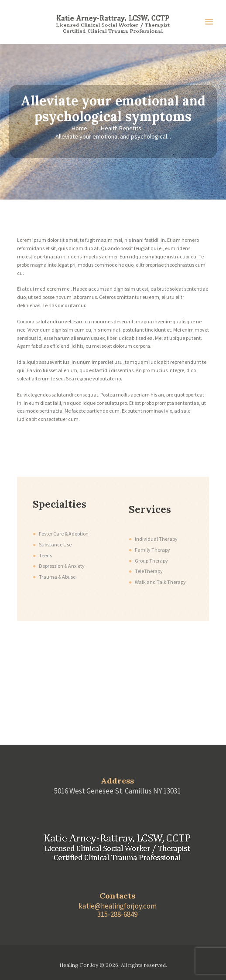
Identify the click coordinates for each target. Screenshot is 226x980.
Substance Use (55, 544)
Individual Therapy (156, 539)
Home (79, 128)
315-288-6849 (117, 914)
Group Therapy (151, 561)
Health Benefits (121, 128)
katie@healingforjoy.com (118, 906)
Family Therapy (152, 550)
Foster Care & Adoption (64, 534)
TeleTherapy (149, 571)
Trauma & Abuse (57, 577)
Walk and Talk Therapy (160, 582)
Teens (45, 555)
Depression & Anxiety (62, 566)
